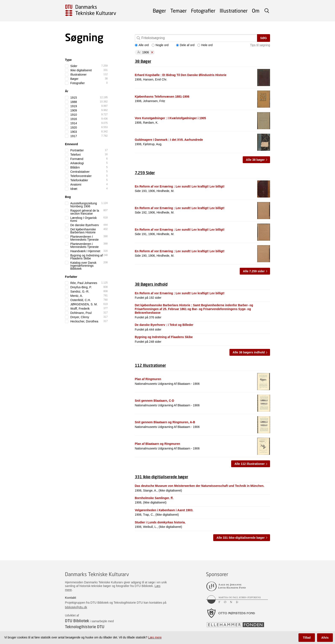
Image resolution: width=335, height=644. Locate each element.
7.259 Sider (145, 173)
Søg (264, 38)
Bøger (159, 11)
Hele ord (205, 45)
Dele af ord (185, 45)
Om (256, 11)
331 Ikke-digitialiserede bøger (162, 477)
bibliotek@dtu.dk (76, 607)
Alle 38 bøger (255, 160)
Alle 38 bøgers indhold (249, 352)
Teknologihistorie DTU (85, 627)
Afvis (325, 638)
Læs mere (155, 637)
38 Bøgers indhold (151, 284)
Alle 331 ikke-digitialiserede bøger (241, 538)
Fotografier (203, 11)
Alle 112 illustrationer (250, 464)
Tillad (307, 638)
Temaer (179, 11)
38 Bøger (143, 61)
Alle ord (142, 45)
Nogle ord (160, 45)
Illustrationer (234, 11)
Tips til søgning (260, 45)
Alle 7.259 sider (254, 271)
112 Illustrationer (150, 365)
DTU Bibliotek (77, 621)
